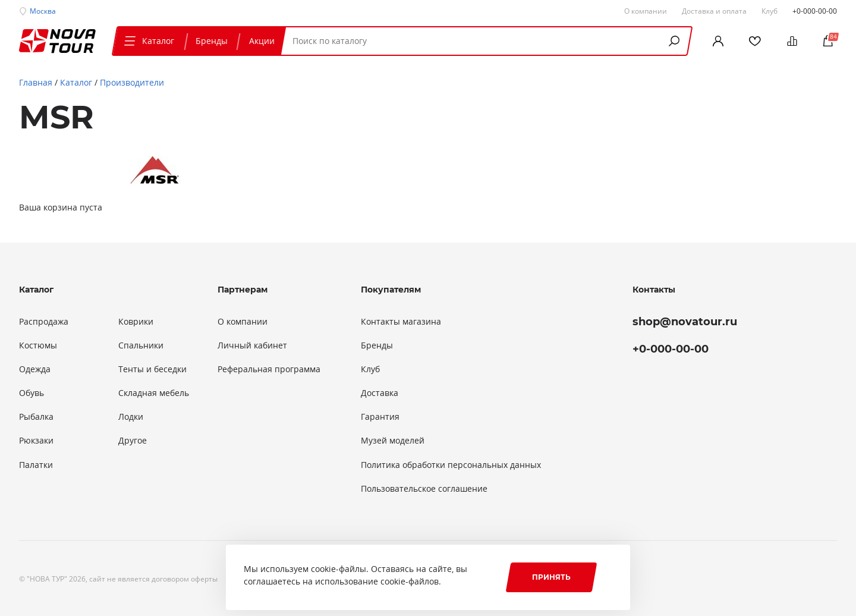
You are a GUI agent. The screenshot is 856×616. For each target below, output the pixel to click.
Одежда (35, 369)
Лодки (131, 417)
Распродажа (44, 322)
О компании (243, 322)
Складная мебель (154, 393)
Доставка (380, 393)
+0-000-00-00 (815, 11)
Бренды (212, 41)
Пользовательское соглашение (424, 489)
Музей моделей (393, 441)
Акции (262, 41)
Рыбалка (36, 417)
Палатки (36, 465)
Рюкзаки (36, 441)
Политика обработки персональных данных (451, 465)
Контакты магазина (401, 322)
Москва (43, 11)
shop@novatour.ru (685, 322)
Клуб (370, 369)
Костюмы (38, 345)
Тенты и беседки (152, 369)
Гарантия (380, 417)
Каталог (148, 41)
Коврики (136, 322)
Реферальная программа (269, 369)
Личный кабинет (252, 345)
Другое (133, 441)
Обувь (32, 393)
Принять (551, 577)
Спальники (141, 345)
